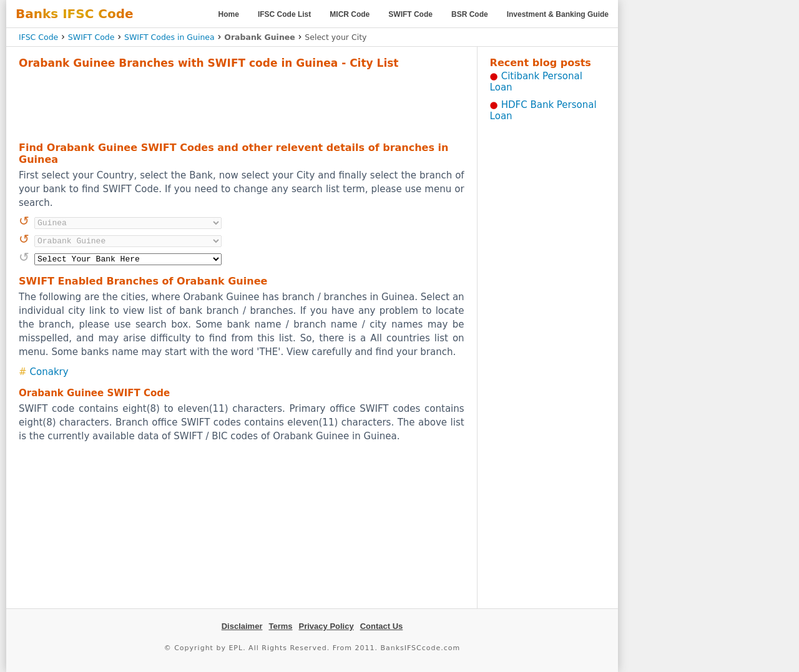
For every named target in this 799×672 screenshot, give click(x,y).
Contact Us (382, 626)
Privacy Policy (326, 626)
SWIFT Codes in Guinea (169, 37)
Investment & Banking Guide (558, 14)
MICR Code (350, 14)
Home (229, 14)
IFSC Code (38, 37)
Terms (280, 626)
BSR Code (470, 14)
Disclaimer (242, 626)
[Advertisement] (242, 104)
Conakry (49, 372)
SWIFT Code (410, 14)
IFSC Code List (284, 14)
